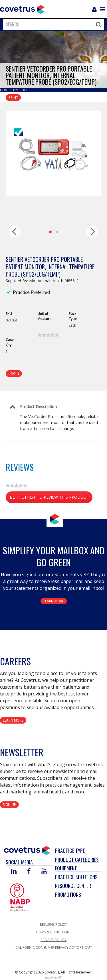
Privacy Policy (53, 940)
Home (5, 90)
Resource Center (73, 886)
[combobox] (52, 24)
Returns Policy (53, 924)
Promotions (68, 895)
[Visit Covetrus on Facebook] (29, 872)
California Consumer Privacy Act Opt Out (54, 947)
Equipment (66, 868)
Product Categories (77, 860)
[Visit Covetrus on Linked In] (14, 872)
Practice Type (70, 851)
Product (20, 90)
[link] (48, 335)
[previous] (15, 231)
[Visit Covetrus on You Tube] (44, 872)
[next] (92, 231)
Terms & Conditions (53, 932)
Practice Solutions (76, 877)
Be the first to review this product (51, 498)
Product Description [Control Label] (38, 407)
